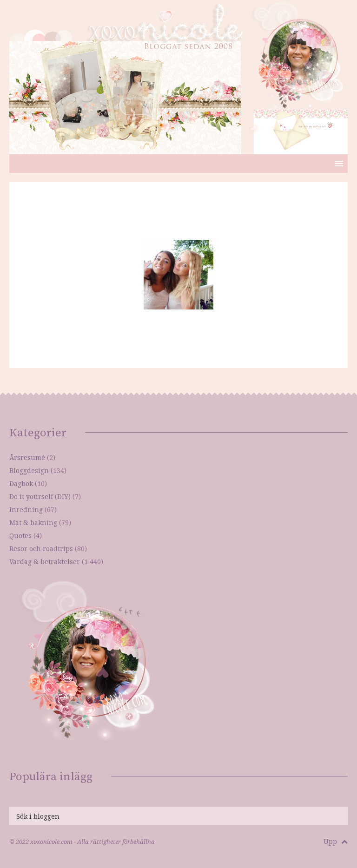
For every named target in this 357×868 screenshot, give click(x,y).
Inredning (26, 510)
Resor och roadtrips (41, 549)
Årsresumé (27, 457)
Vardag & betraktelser (45, 562)
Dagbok (21, 483)
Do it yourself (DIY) (40, 496)
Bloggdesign (29, 470)
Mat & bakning (33, 523)
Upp (336, 841)
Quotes (20, 536)
